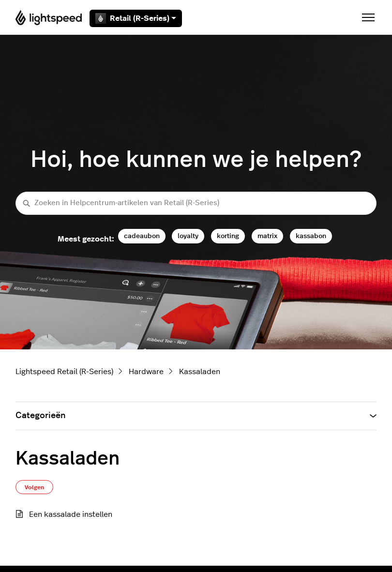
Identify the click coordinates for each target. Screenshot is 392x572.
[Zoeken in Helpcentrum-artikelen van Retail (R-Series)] (196, 203)
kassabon (311, 236)
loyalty (188, 236)
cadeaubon (142, 236)
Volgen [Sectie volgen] (34, 487)
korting (228, 236)
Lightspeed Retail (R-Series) (64, 372)
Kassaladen (200, 372)
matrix (267, 236)
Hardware (146, 372)
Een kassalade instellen (71, 514)
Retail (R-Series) (136, 18)
